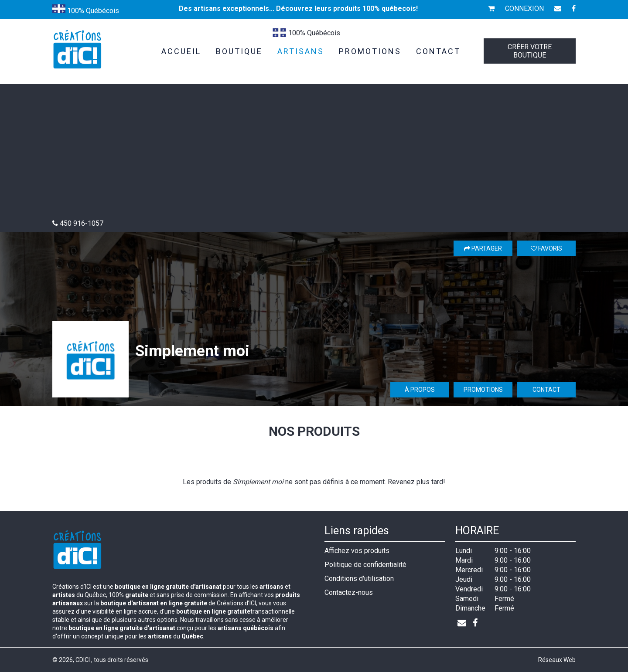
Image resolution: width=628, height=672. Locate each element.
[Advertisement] (314, 154)
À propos (420, 390)
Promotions (483, 390)
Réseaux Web (557, 660)
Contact (546, 390)
